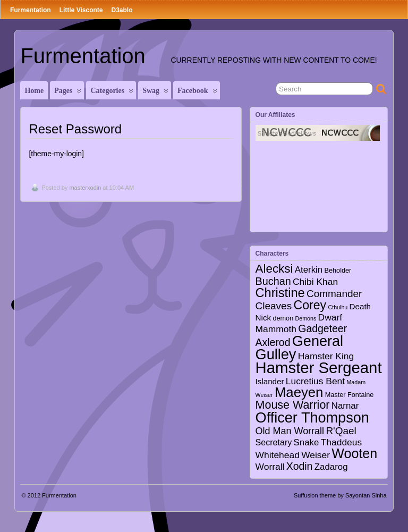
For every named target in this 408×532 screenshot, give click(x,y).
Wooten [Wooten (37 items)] (354, 453)
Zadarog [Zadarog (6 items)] (331, 467)
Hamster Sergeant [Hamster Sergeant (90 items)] (319, 368)
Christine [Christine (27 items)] (280, 293)
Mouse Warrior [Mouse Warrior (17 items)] (293, 405)
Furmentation (31, 10)
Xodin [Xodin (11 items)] (300, 466)
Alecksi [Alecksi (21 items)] (274, 269)
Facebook (197, 93)
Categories (112, 93)
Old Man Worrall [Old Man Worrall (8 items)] (290, 431)
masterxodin (85, 188)
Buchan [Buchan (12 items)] (273, 281)
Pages (68, 93)
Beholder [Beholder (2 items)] (338, 271)
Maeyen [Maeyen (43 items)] (299, 392)
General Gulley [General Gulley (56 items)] (300, 348)
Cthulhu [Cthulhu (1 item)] (338, 307)
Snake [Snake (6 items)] (307, 442)
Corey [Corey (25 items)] (310, 305)
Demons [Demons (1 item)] (306, 318)
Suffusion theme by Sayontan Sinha (340, 495)
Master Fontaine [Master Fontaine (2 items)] (350, 395)
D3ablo (122, 10)
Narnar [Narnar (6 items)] (345, 406)
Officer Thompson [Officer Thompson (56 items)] (312, 417)
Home (34, 91)
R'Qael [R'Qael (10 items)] (341, 431)
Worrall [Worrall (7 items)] (270, 467)
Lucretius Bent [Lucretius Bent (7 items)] (315, 381)
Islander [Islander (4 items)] (270, 381)
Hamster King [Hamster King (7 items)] (326, 356)
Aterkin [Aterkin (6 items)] (309, 270)
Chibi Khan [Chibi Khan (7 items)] (315, 282)
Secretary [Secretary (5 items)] (274, 442)
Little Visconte (81, 10)
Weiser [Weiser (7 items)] (316, 455)
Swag (155, 93)
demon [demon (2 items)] (283, 318)
